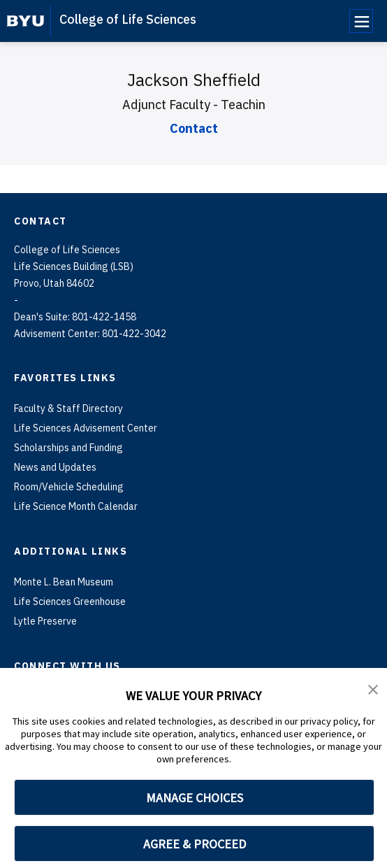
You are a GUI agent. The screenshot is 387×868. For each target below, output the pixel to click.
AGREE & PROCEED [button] (195, 844)
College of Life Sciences (128, 19)
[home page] (25, 21)
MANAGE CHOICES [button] (195, 798)
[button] (373, 688)
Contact (194, 128)
